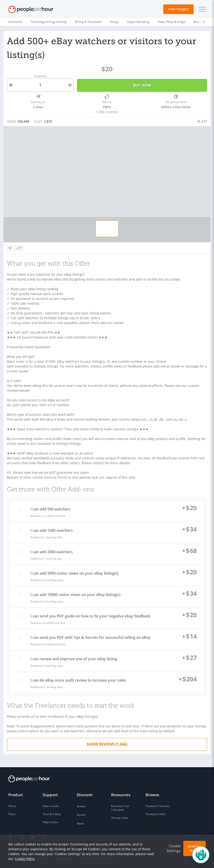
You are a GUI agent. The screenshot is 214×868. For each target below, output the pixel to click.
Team (12, 814)
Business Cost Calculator (120, 808)
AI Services (15, 22)
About (12, 806)
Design (114, 22)
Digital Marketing (138, 22)
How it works (51, 806)
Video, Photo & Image (171, 22)
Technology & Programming (49, 22)
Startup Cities (120, 818)
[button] (201, 9)
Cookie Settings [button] (174, 848)
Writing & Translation (88, 22)
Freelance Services (158, 806)
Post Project (178, 9)
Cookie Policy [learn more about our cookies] (25, 859)
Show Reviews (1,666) (107, 744)
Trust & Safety (52, 814)
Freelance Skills (155, 814)
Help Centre (50, 822)
